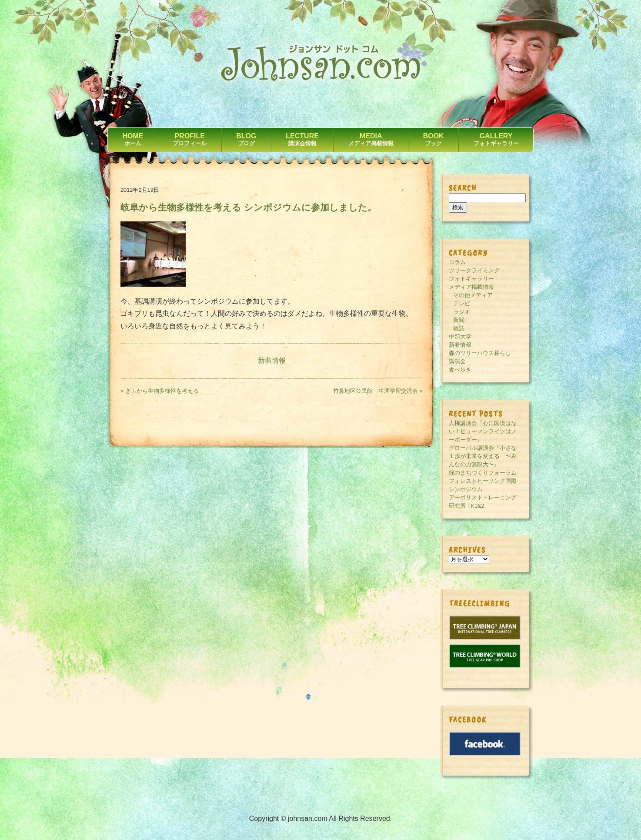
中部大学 (460, 336)
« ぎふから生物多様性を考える (160, 391)
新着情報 (272, 360)
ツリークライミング (474, 270)
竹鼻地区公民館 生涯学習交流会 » (378, 391)
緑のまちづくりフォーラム (483, 473)
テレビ (462, 303)
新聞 (459, 320)
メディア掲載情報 (471, 287)
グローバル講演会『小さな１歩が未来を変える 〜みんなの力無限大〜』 (483, 456)
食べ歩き (460, 370)
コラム (457, 262)
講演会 (457, 361)
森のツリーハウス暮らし (480, 353)
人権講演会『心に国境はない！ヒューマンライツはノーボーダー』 (483, 431)
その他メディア (473, 295)
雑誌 (459, 328)
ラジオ (462, 312)
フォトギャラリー (471, 279)
